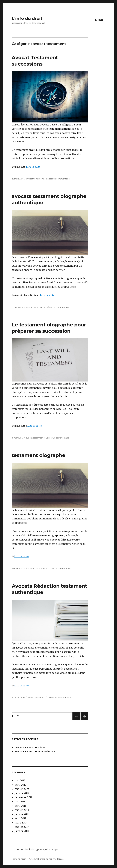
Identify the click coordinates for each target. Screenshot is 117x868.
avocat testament (35, 179)
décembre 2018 (24, 797)
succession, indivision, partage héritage (35, 850)
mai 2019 (20, 780)
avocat (37, 257)
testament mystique (28, 150)
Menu (99, 20)
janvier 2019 (22, 793)
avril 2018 (21, 806)
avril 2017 (20, 818)
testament (55, 129)
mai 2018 (20, 802)
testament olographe (40, 388)
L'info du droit (27, 18)
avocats (45, 125)
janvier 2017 (22, 831)
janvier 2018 (22, 814)
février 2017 (22, 827)
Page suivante (84, 720)
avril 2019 (20, 785)
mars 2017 (21, 823)
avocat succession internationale (35, 751)
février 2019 (22, 789)
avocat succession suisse (30, 747)
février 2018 (22, 810)
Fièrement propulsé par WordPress (46, 859)
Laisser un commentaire (58, 179)
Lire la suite (33, 167)
